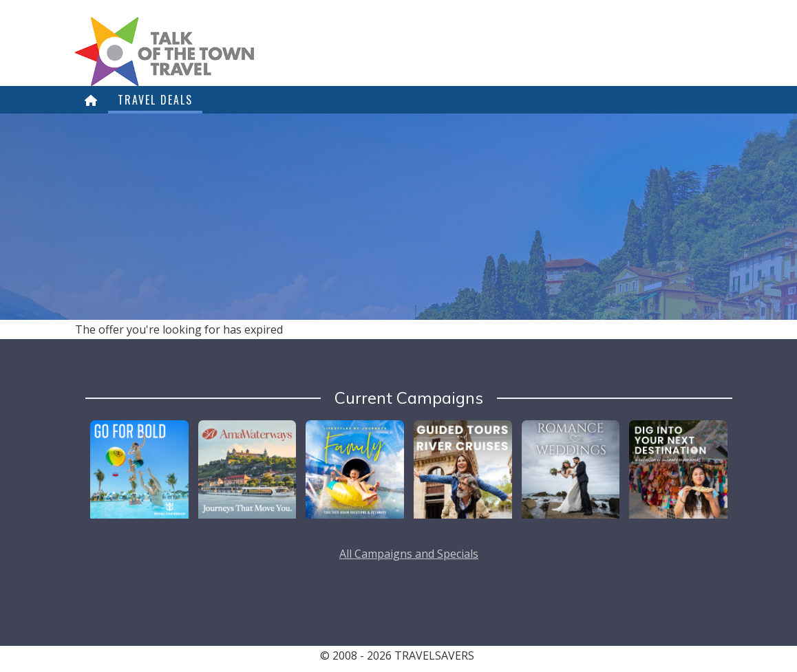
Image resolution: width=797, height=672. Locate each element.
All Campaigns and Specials (409, 554)
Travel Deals (155, 100)
